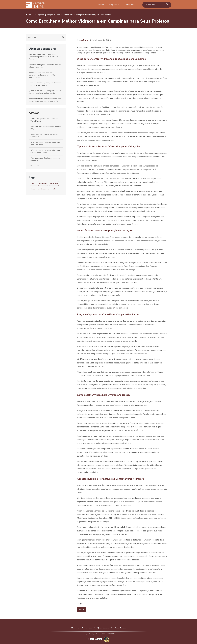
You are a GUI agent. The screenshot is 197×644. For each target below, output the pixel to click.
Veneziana (54, 183)
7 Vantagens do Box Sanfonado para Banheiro (45, 159)
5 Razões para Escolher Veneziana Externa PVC (44, 136)
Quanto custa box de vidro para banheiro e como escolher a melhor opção (45, 92)
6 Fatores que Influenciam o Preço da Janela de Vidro (45, 144)
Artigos (34, 113)
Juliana (85, 40)
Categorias (113, 5)
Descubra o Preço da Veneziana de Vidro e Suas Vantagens (45, 66)
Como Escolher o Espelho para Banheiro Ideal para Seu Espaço (45, 84)
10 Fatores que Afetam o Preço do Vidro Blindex (44, 120)
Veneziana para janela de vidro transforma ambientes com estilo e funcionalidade (43, 75)
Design (33, 183)
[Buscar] (167, 5)
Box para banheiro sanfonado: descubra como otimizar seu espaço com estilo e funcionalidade (45, 101)
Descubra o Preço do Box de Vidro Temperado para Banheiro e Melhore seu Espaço (45, 57)
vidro (54, 189)
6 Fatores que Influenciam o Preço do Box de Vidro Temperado (45, 151)
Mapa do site (119, 628)
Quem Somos (129, 5)
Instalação (43, 183)
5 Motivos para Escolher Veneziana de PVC (46, 128)
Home (101, 5)
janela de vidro (44, 189)
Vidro (33, 189)
